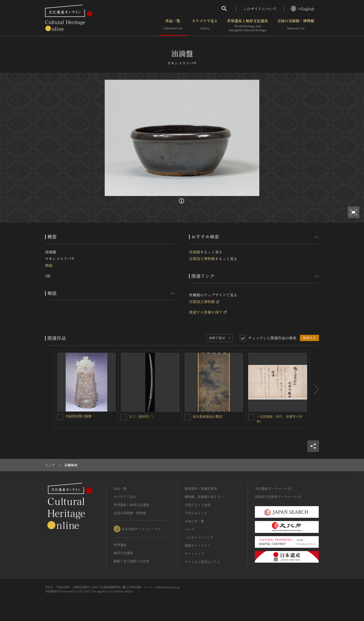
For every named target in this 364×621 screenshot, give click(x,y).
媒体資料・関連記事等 (201, 488)
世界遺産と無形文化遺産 (247, 25)
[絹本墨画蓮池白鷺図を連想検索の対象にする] (188, 417)
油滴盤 (195, 252)
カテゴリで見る (205, 25)
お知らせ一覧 (194, 521)
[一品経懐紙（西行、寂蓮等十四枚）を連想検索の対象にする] (251, 417)
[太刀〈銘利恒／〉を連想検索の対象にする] (124, 417)
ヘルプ (189, 529)
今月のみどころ (196, 513)
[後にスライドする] (314, 389)
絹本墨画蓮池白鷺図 (208, 416)
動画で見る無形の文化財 (131, 561)
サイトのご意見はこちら (202, 562)
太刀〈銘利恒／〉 (142, 416)
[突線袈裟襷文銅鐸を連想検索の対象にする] (60, 417)
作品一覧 (173, 25)
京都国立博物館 (202, 259)
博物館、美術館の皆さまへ (204, 497)
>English (303, 9)
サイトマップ (194, 554)
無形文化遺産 (123, 553)
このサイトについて (260, 9)
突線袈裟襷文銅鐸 (78, 416)
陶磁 (49, 265)
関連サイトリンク (198, 545)
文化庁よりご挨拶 (198, 505)
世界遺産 (120, 545)
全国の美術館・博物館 (296, 25)
